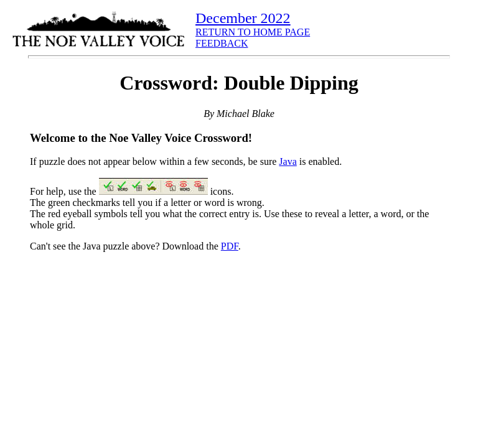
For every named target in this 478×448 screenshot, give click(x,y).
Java (288, 161)
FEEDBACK (222, 43)
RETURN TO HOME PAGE (253, 32)
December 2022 (243, 18)
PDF (230, 246)
